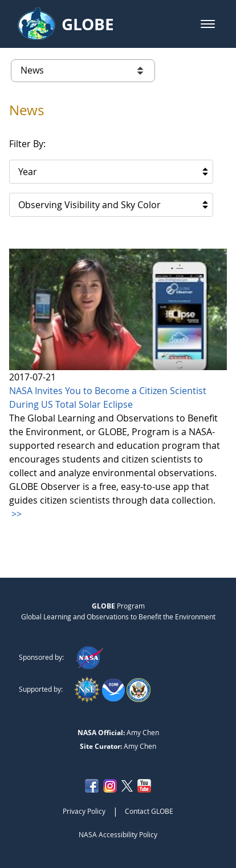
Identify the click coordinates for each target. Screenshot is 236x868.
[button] (208, 24)
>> (15, 514)
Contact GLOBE (149, 811)
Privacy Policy (84, 811)
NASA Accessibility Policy (118, 834)
